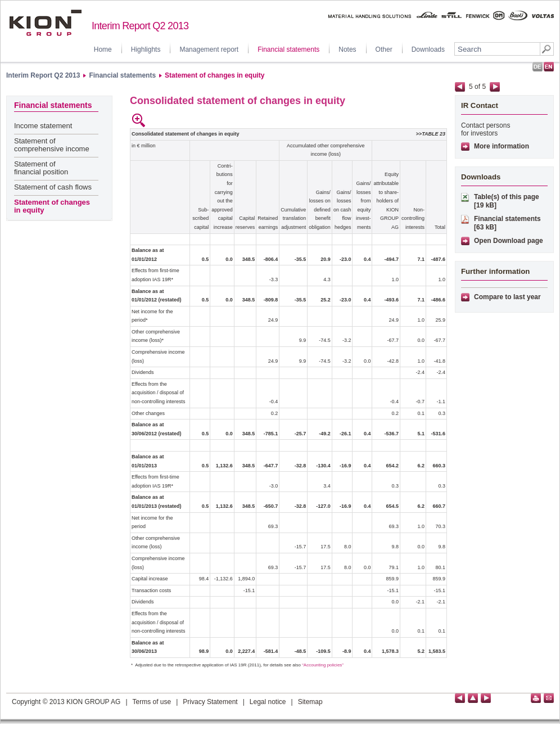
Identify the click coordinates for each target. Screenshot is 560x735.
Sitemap (310, 702)
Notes (347, 49)
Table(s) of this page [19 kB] (507, 201)
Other (384, 49)
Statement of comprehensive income (52, 145)
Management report (209, 49)
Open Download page (509, 241)
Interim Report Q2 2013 (43, 75)
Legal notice (268, 702)
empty (155, 120)
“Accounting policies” (323, 665)
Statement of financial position (41, 168)
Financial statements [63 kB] (507, 223)
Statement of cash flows (53, 187)
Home (103, 49)
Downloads (428, 49)
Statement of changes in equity (214, 75)
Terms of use (152, 702)
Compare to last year (507, 297)
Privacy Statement (210, 702)
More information (502, 146)
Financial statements (288, 49)
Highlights (146, 49)
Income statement (43, 126)
